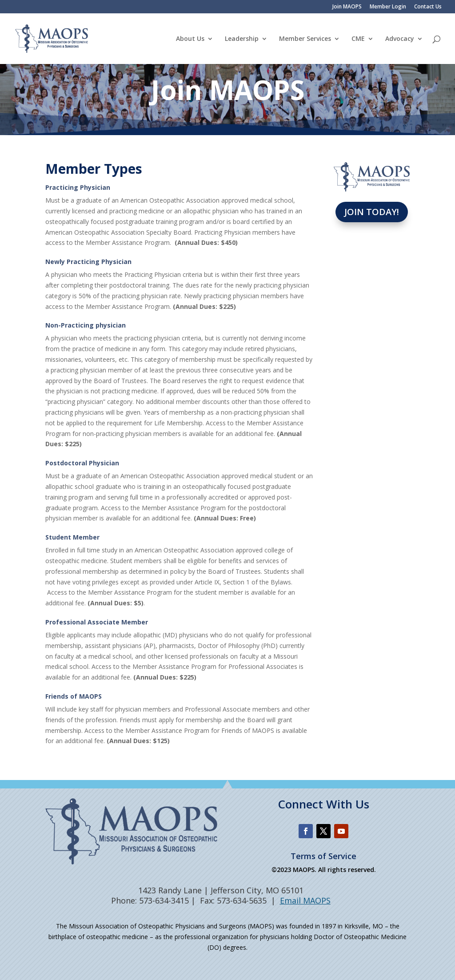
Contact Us (428, 7)
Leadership (242, 39)
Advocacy (400, 39)
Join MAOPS (347, 7)
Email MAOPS (305, 900)
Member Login (388, 7)
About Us (190, 39)
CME (358, 39)
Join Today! (372, 212)
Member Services (305, 39)
